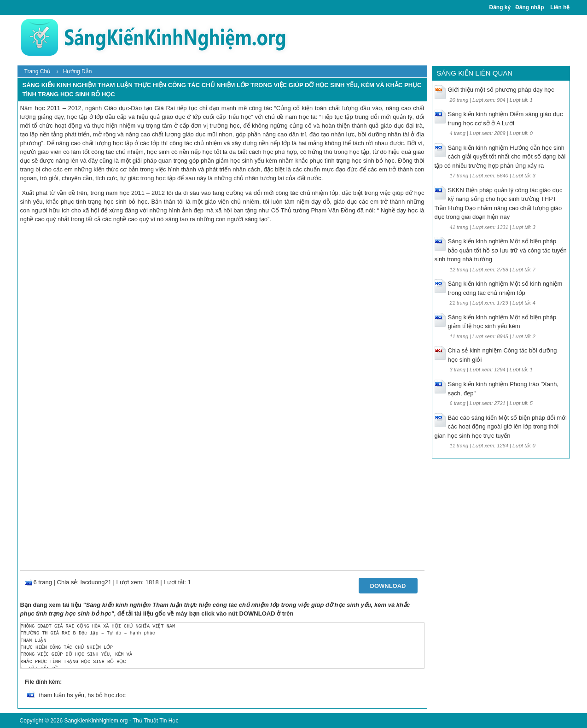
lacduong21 (96, 582)
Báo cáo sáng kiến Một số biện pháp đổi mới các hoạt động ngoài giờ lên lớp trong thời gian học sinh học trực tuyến (501, 427)
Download (388, 586)
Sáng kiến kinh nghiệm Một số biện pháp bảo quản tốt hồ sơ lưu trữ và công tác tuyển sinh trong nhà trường (501, 250)
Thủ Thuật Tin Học (155, 721)
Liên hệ (560, 7)
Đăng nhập (529, 7)
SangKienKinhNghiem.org (96, 721)
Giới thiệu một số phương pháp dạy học (501, 90)
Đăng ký (500, 7)
